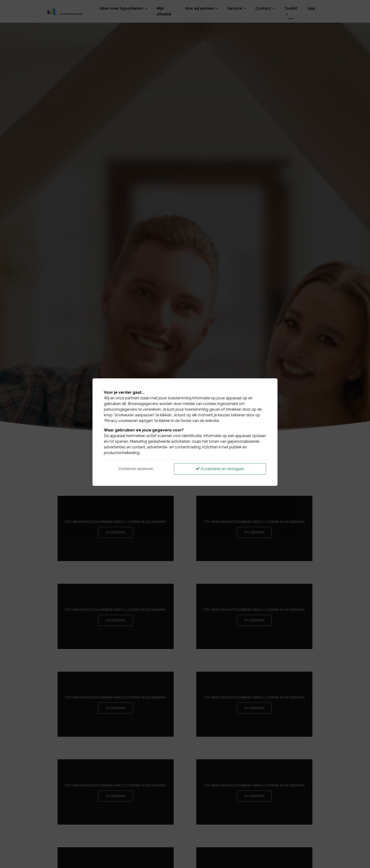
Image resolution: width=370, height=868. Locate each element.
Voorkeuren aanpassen (136, 469)
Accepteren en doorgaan (220, 469)
